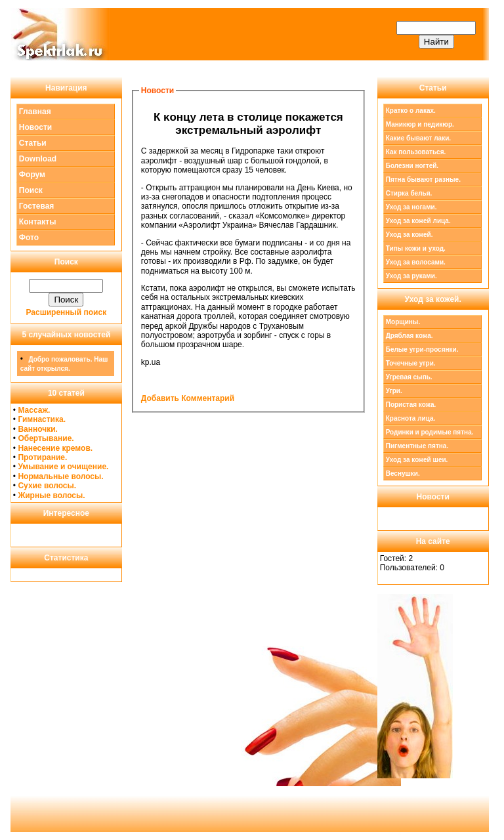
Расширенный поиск (67, 312)
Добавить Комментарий (188, 398)
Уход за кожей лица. (418, 221)
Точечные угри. (411, 363)
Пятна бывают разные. (423, 179)
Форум (32, 175)
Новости (35, 127)
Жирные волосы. (51, 495)
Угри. (394, 391)
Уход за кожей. (409, 235)
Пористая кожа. (411, 405)
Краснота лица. (411, 418)
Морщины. (403, 322)
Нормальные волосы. (60, 476)
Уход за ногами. (411, 207)
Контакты (38, 222)
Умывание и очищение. (63, 467)
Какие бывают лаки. (418, 138)
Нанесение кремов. (55, 448)
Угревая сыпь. (409, 377)
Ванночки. (38, 429)
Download (38, 159)
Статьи (33, 143)
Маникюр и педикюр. (420, 124)
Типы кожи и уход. (416, 248)
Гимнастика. (42, 419)
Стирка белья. (409, 193)
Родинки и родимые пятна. (430, 432)
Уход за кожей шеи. (417, 460)
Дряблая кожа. (409, 336)
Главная (35, 112)
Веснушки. (403, 473)
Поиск (31, 190)
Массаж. (34, 410)
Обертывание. (46, 438)
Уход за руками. (411, 276)
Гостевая (37, 206)
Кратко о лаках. (411, 111)
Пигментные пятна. (417, 446)
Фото (29, 238)
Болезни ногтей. (412, 166)
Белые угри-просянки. (422, 349)
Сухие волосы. (47, 486)
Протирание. (42, 457)
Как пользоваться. (416, 152)
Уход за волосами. (416, 262)
